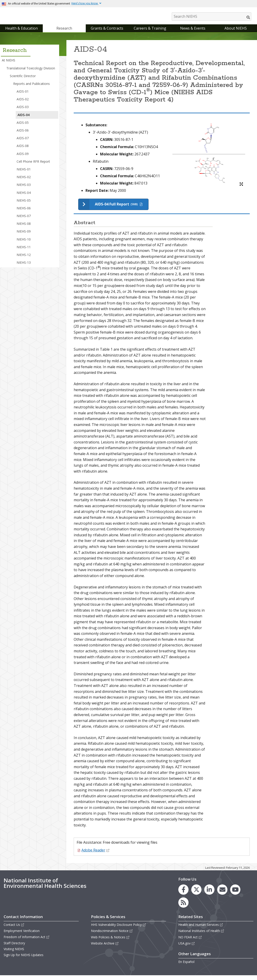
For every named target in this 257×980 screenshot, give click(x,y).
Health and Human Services (201, 929)
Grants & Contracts (107, 33)
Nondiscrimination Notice (112, 936)
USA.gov (187, 948)
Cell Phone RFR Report (33, 166)
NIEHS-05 (24, 205)
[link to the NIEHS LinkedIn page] (209, 894)
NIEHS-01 (24, 174)
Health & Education (21, 33)
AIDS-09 (23, 158)
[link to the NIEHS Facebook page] (183, 894)
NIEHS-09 (24, 236)
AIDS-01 (23, 96)
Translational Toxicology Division (31, 73)
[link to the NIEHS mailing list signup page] (222, 894)
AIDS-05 (23, 127)
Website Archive (105, 948)
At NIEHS (9, 65)
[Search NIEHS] (212, 16)
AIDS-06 (23, 135)
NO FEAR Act (190, 942)
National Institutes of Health (201, 936)
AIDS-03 (23, 112)
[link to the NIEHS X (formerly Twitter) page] (196, 894)
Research (64, 33)
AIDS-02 (23, 104)
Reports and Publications (31, 88)
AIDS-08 (23, 151)
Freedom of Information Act (27, 941)
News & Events (193, 33)
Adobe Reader (96, 855)
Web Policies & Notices (110, 942)
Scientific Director (23, 80)
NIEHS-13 (24, 267)
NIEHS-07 (24, 220)
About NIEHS (236, 33)
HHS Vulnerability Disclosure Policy (118, 929)
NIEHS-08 (24, 228)
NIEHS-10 (24, 244)
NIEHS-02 (24, 181)
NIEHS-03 (24, 189)
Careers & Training (150, 33)
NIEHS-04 (24, 197)
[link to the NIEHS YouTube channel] (235, 894)
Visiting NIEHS (14, 953)
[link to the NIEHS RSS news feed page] (183, 907)
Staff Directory (14, 948)
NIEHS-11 (24, 252)
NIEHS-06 (24, 213)
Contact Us (14, 929)
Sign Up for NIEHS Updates (24, 959)
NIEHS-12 (24, 259)
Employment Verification (22, 936)
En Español (186, 966)
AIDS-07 (23, 143)
